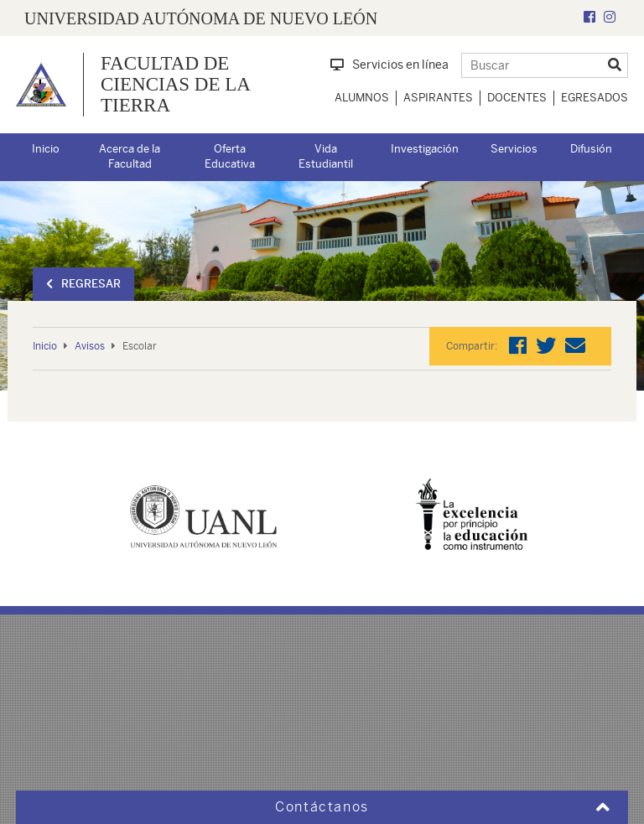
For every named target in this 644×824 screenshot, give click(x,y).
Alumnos (362, 98)
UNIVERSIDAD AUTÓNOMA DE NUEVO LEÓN (201, 18)
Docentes (517, 98)
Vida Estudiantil (326, 157)
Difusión (591, 149)
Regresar (83, 284)
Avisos (90, 346)
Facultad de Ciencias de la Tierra (175, 85)
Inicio (46, 149)
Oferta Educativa (230, 157)
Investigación (425, 149)
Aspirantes (438, 98)
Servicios (514, 149)
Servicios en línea (390, 65)
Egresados (595, 98)
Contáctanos (322, 807)
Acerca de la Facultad (130, 157)
